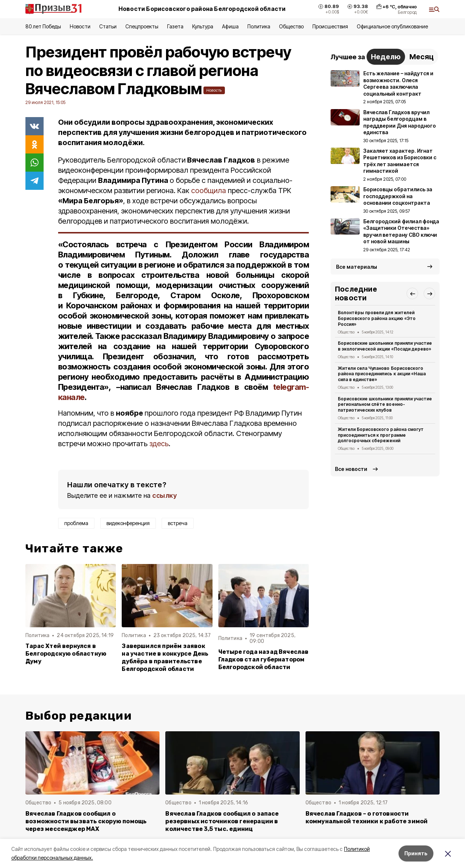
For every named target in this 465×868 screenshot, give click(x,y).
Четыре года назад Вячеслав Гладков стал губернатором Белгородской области (264, 659)
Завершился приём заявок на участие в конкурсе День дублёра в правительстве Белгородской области (165, 657)
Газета (175, 26)
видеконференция (128, 523)
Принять (416, 853)
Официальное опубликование (392, 26)
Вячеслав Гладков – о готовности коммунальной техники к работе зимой (367, 817)
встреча (178, 523)
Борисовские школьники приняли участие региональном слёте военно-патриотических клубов (385, 405)
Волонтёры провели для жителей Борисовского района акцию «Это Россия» (377, 318)
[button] (412, 293)
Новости (80, 26)
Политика (259, 26)
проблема (76, 523)
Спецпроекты (142, 26)
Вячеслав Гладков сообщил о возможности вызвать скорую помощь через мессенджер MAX (86, 821)
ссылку (165, 495)
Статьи (108, 26)
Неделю (386, 57)
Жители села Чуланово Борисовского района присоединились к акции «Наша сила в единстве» (382, 374)
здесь (159, 444)
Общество (291, 26)
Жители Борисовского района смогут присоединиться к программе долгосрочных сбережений (381, 435)
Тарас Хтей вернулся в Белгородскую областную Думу (66, 654)
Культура (203, 26)
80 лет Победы (43, 26)
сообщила (209, 191)
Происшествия (330, 26)
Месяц (422, 57)
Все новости (351, 469)
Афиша (230, 26)
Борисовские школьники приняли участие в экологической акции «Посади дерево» (385, 346)
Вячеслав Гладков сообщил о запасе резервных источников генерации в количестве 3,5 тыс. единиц (222, 821)
